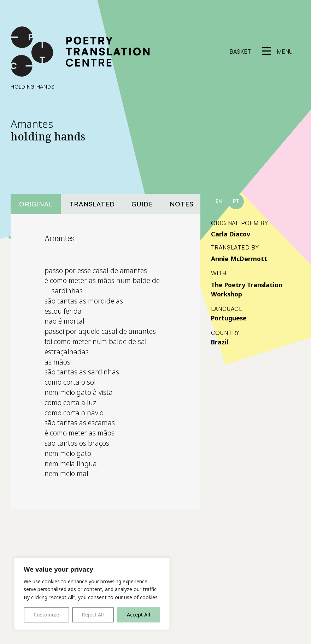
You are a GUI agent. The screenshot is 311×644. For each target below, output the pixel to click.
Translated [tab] (92, 204)
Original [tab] (36, 204)
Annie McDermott (239, 259)
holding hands (33, 86)
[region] (92, 594)
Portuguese (229, 318)
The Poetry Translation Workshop (247, 289)
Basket (240, 52)
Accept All (139, 615)
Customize (46, 615)
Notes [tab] (181, 204)
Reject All (93, 615)
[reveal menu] (277, 52)
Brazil (220, 342)
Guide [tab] (142, 204)
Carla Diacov (231, 234)
